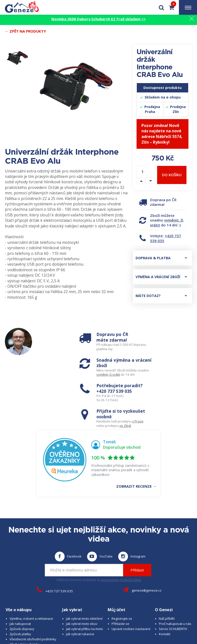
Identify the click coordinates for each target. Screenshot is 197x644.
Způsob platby (20, 581)
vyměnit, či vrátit (167, 223)
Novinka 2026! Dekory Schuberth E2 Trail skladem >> (99, 19)
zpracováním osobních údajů (121, 526)
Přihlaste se (120, 570)
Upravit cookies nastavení (131, 575)
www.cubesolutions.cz (165, 618)
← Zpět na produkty (25, 31)
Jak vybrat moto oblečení (84, 565)
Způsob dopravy (22, 575)
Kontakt (165, 581)
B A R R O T (119, 618)
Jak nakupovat (20, 570)
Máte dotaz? (161, 296)
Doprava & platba (161, 258)
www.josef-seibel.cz (104, 622)
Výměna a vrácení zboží (161, 277)
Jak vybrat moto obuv (82, 570)
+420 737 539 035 (166, 238)
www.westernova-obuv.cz (141, 622)
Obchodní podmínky (25, 591)
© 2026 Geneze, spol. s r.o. (34, 618)
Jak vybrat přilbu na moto (85, 575)
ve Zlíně (165, 373)
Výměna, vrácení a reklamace (31, 565)
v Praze (178, 369)
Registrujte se (122, 565)
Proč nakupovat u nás (175, 570)
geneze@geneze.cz (147, 537)
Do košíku (172, 175)
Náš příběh (167, 565)
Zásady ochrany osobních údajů (34, 596)
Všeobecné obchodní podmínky (33, 586)
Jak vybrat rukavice (80, 581)
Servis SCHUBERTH (173, 575)
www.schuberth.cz (72, 622)
